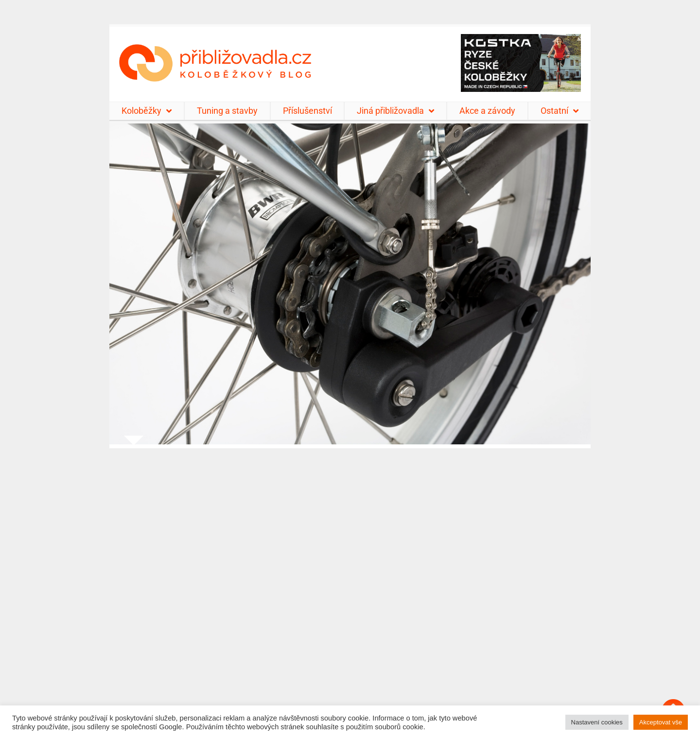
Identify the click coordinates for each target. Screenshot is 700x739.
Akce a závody (487, 111)
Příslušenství (307, 111)
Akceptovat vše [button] (661, 722)
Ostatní (560, 111)
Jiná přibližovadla (395, 111)
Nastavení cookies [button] (597, 722)
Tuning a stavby (227, 111)
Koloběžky (147, 111)
